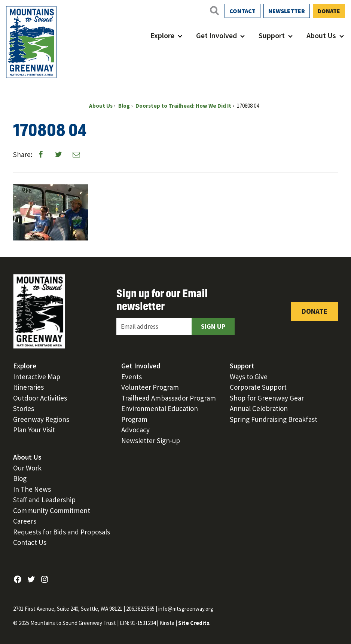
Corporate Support (258, 387)
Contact (242, 11)
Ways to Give (249, 377)
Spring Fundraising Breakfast (274, 419)
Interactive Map (37, 377)
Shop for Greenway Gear (267, 398)
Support (272, 35)
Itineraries (28, 387)
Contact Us (30, 542)
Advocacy (135, 430)
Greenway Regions (41, 419)
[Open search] (214, 10)
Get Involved (216, 35)
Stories (24, 408)
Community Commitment (52, 510)
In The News (32, 489)
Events (132, 377)
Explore (162, 35)
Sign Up (213, 326)
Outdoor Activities (40, 398)
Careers (25, 521)
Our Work (27, 468)
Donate (329, 11)
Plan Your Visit (34, 430)
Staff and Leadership (44, 500)
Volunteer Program (150, 387)
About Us (321, 35)
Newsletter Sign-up (151, 441)
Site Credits (194, 623)
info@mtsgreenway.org (186, 609)
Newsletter (287, 11)
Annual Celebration (259, 408)
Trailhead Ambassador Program (169, 398)
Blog (20, 478)
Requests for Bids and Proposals (62, 532)
